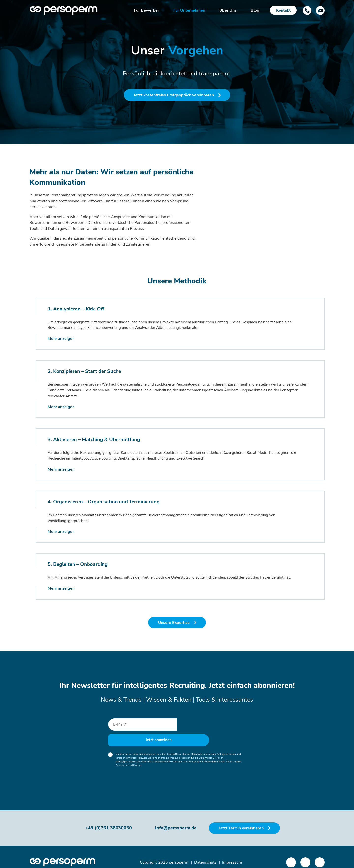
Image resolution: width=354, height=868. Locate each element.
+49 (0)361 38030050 (109, 817)
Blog (255, 10)
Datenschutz (205, 851)
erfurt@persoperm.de (128, 750)
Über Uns (228, 10)
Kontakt (283, 10)
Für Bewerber (147, 10)
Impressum (232, 851)
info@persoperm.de (176, 817)
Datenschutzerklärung (128, 754)
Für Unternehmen (189, 10)
